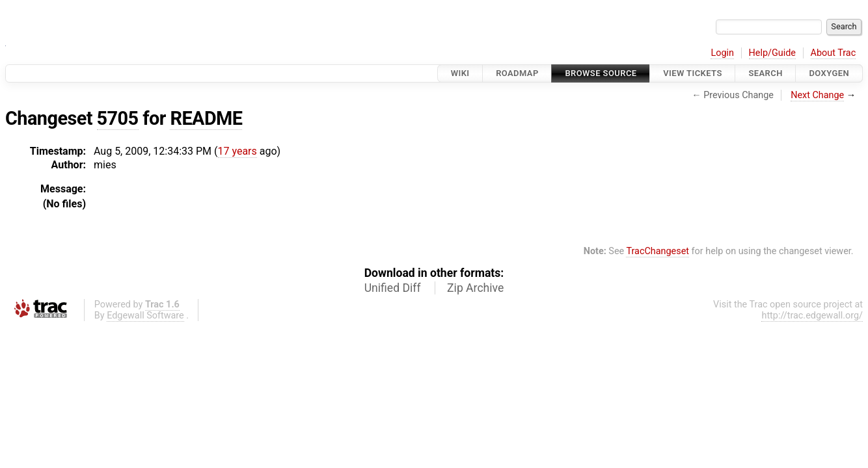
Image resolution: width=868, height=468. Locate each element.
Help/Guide (772, 53)
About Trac (834, 53)
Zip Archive (475, 288)
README (206, 118)
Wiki (460, 73)
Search (765, 73)
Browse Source (601, 73)
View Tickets (692, 73)
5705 (118, 118)
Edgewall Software (145, 316)
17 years (237, 151)
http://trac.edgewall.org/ (812, 316)
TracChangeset (658, 251)
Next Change (817, 95)
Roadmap (517, 73)
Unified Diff (393, 288)
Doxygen (829, 73)
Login (722, 53)
